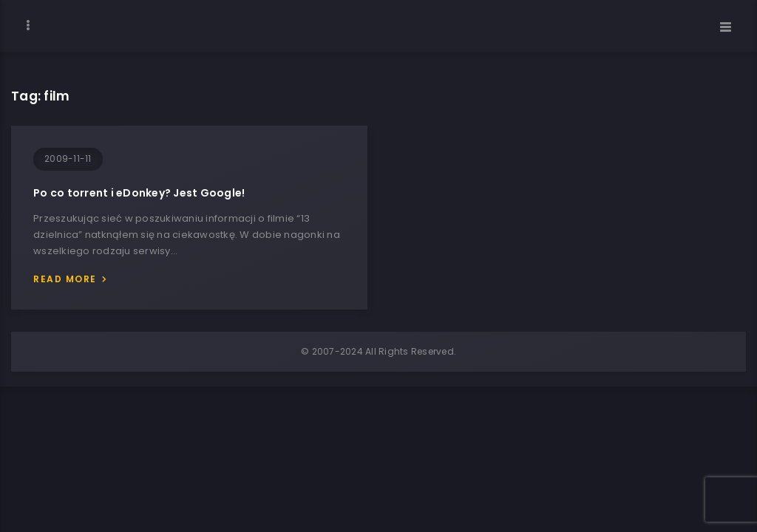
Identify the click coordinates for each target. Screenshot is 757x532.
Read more (65, 279)
